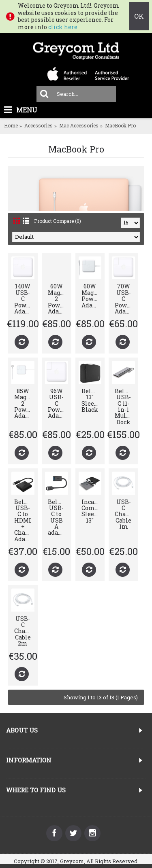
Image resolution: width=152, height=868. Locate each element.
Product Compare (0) (58, 221)
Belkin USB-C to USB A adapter (58, 517)
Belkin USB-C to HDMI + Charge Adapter (24, 520)
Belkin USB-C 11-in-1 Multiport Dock (125, 406)
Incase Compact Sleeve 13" (92, 511)
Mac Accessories (79, 125)
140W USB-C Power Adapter (24, 299)
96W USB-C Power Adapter (58, 403)
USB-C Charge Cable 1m (125, 514)
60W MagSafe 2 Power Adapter (58, 299)
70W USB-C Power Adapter (125, 299)
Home (11, 125)
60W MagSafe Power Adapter (92, 295)
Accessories (39, 125)
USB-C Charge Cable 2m (24, 631)
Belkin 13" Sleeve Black (92, 400)
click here (63, 27)
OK (139, 16)
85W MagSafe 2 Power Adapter (24, 403)
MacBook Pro (120, 125)
